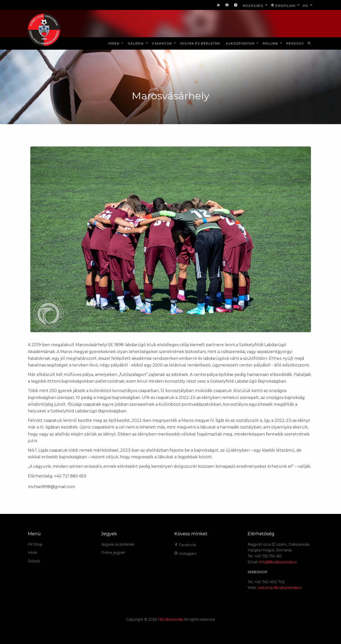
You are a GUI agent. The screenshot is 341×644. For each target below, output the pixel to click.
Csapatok (164, 43)
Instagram (186, 554)
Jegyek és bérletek (200, 43)
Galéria (138, 43)
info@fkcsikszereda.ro (278, 562)
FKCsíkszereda (170, 619)
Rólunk (273, 43)
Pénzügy (295, 43)
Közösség (256, 5)
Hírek (116, 43)
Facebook (185, 545)
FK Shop (35, 544)
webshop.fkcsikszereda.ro (280, 588)
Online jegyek (113, 553)
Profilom (286, 5)
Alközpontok (243, 43)
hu (308, 5)
